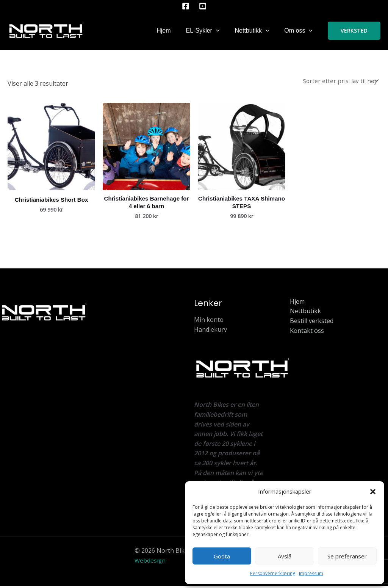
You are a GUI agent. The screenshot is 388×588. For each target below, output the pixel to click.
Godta (222, 556)
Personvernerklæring (273, 573)
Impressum (311, 573)
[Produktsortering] (339, 82)
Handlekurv (210, 332)
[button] (373, 492)
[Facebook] (186, 6)
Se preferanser (347, 556)
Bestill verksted (312, 323)
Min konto (209, 322)
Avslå (285, 556)
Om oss (298, 31)
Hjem (163, 31)
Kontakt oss (307, 333)
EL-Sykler (203, 31)
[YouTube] (203, 6)
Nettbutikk (252, 31)
